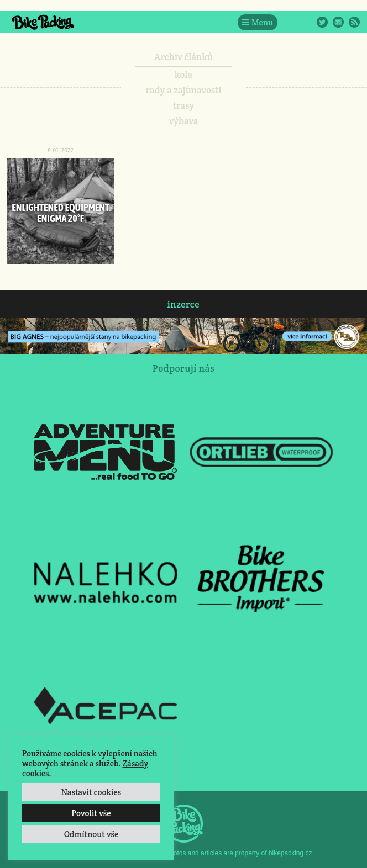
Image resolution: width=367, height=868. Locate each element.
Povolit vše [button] (91, 813)
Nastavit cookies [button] (91, 792)
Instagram (306, 22)
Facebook (290, 22)
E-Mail (338, 22)
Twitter (322, 22)
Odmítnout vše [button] (91, 834)
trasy (184, 105)
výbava (183, 121)
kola (184, 75)
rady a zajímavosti (184, 90)
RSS (354, 22)
